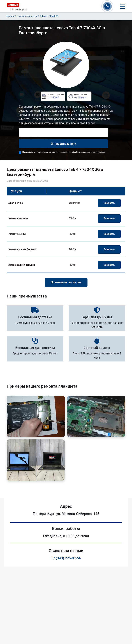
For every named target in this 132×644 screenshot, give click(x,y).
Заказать (109, 203)
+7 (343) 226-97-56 (66, 558)
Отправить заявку (63, 144)
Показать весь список (66, 282)
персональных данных (96, 152)
